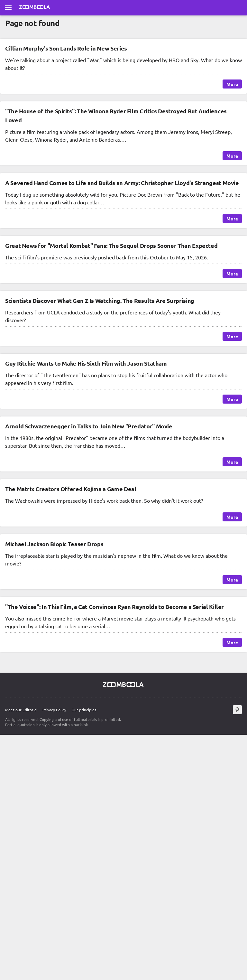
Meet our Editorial (21, 710)
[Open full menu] (8, 8)
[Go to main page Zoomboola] (35, 8)
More (232, 84)
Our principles (84, 710)
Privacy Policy (54, 710)
